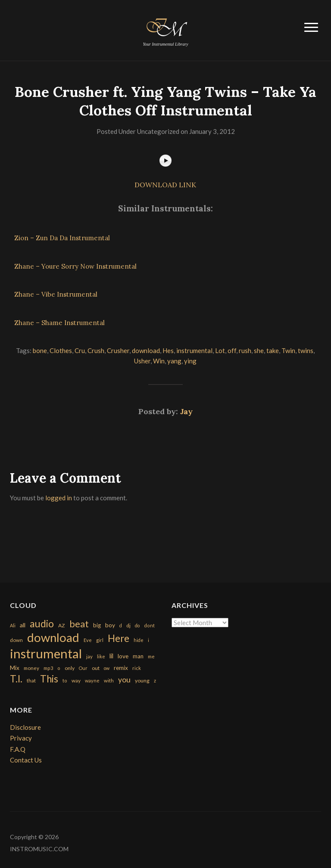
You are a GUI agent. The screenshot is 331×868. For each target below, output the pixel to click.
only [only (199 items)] (70, 668)
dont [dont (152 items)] (149, 625)
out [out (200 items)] (96, 668)
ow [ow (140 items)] (107, 668)
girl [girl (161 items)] (100, 640)
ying (190, 361)
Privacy (21, 738)
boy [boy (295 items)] (110, 625)
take (273, 350)
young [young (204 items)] (142, 680)
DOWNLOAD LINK (165, 185)
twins (306, 350)
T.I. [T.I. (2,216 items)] (16, 679)
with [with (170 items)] (109, 680)
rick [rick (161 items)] (137, 668)
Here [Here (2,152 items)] (119, 638)
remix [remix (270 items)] (121, 668)
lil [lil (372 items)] (111, 656)
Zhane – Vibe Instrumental (56, 294)
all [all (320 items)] (23, 625)
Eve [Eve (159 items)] (88, 640)
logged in (59, 498)
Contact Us (26, 760)
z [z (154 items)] (155, 680)
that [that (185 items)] (31, 680)
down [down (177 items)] (16, 640)
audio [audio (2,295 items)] (42, 624)
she (259, 350)
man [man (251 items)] (138, 656)
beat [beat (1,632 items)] (79, 624)
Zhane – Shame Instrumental (59, 323)
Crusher (118, 350)
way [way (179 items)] (76, 680)
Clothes (61, 350)
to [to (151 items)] (65, 680)
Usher (142, 361)
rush (245, 350)
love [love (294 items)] (123, 656)
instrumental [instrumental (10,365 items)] (46, 653)
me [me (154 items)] (151, 656)
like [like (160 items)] (101, 656)
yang (174, 361)
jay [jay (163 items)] (89, 656)
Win (159, 361)
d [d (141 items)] (121, 625)
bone (40, 350)
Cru (80, 350)
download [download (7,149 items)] (53, 637)
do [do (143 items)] (137, 625)
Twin (288, 350)
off (232, 350)
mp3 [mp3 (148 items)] (48, 668)
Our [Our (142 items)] (83, 668)
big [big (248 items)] (97, 625)
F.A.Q (18, 749)
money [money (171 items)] (31, 668)
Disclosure (25, 727)
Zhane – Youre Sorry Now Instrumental (75, 266)
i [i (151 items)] (148, 640)
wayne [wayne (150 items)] (92, 680)
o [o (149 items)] (59, 668)
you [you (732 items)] (124, 679)
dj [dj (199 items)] (128, 625)
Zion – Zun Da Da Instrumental (62, 238)
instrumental (194, 350)
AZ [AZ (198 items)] (62, 625)
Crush (96, 350)
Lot (220, 350)
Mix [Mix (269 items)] (15, 668)
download (146, 350)
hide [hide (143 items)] (139, 640)
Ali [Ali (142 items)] (13, 625)
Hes (168, 350)
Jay (186, 411)
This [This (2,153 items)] (49, 679)
